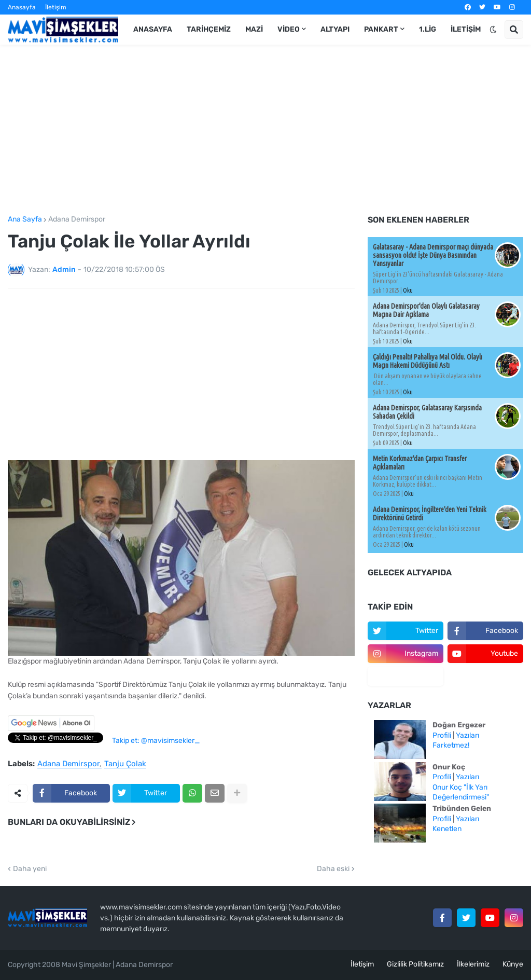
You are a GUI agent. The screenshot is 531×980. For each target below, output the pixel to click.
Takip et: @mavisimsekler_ (156, 741)
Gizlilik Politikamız (415, 964)
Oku (408, 290)
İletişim (56, 7)
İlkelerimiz (473, 964)
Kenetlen (447, 829)
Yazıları (467, 735)
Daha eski (333, 869)
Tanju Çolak (125, 764)
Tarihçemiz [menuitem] (209, 29)
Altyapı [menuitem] (335, 29)
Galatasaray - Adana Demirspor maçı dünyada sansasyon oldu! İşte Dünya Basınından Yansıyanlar (433, 255)
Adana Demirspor (77, 219)
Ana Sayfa (25, 219)
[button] (493, 30)
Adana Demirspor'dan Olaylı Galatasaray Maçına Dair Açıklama (426, 310)
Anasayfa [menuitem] (153, 29)
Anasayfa (22, 7)
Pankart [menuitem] (381, 29)
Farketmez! (451, 745)
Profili (442, 735)
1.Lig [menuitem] (428, 29)
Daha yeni (30, 869)
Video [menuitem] (289, 29)
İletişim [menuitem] (466, 29)
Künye (513, 964)
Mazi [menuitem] (254, 29)
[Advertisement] (265, 130)
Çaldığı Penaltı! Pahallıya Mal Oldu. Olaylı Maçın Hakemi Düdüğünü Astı (428, 361)
